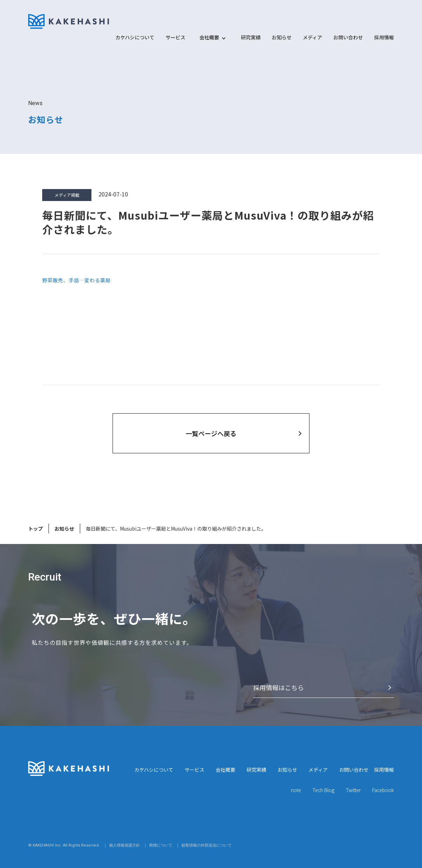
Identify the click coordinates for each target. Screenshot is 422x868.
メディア (312, 37)
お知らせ (282, 37)
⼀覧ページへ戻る (211, 433)
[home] (69, 21)
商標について (161, 845)
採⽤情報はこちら (279, 687)
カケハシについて (135, 37)
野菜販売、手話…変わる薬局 (76, 280)
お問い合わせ (348, 37)
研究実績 (251, 37)
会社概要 (225, 770)
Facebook (383, 790)
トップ (36, 529)
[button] (209, 41)
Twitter (353, 790)
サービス (175, 37)
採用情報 (384, 37)
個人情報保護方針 (124, 845)
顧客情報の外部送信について (207, 845)
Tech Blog (323, 790)
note (296, 790)
